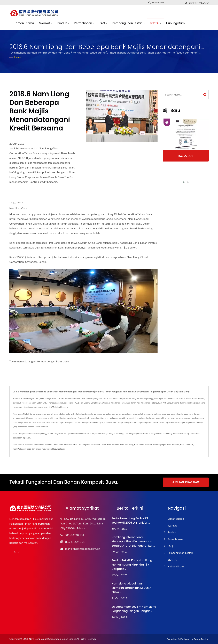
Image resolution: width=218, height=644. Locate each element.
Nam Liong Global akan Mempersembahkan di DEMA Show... (131, 587)
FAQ (104, 23)
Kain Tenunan (113, 445)
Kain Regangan (159, 445)
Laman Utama (24, 23)
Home (17, 57)
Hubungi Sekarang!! (186, 482)
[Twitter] (15, 552)
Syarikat (46, 23)
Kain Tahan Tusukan (143, 445)
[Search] (167, 3)
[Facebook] (11, 552)
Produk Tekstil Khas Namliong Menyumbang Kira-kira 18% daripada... (132, 564)
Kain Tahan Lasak (98, 445)
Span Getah (58, 445)
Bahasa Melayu (199, 3)
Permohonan (84, 23)
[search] (149, 3)
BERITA (155, 23)
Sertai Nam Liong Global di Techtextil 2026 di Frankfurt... (131, 520)
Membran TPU (70, 445)
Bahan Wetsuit (45, 445)
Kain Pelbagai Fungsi (22, 449)
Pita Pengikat (84, 445)
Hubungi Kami (176, 23)
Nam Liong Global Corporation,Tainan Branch (52, 638)
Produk (63, 23)
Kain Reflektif (173, 445)
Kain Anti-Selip (127, 445)
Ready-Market (201, 639)
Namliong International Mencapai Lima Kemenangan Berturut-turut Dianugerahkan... (133, 541)
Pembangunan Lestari (129, 23)
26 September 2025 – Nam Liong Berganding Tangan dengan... (134, 608)
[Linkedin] (19, 552)
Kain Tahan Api (187, 445)
